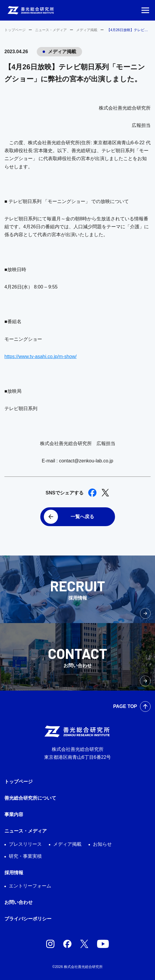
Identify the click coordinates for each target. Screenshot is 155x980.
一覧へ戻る (82, 517)
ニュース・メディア (51, 30)
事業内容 (14, 814)
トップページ (15, 30)
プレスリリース (25, 844)
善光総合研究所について (30, 798)
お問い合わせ (19, 902)
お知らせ (102, 844)
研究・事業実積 (25, 856)
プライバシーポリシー (28, 919)
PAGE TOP (125, 706)
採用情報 (14, 873)
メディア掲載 (87, 30)
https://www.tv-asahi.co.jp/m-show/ (40, 356)
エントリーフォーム (30, 886)
